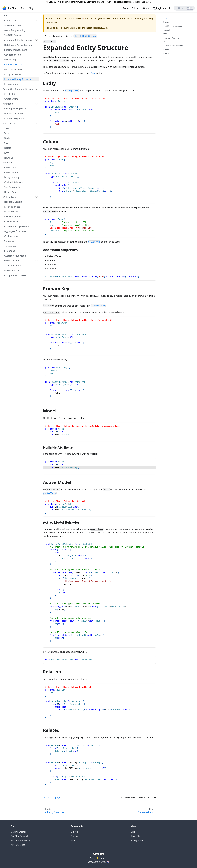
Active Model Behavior (174, 46)
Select (7, 128)
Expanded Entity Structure (18, 79)
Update (8, 138)
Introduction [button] (9, 20)
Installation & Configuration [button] (17, 40)
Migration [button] (8, 104)
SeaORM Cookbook (21, 840)
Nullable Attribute (172, 38)
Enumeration (11, 84)
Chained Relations (14, 182)
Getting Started (19, 832)
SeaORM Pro (54, 2)
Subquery (9, 241)
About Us (135, 836)
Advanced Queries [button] (12, 217)
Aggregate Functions (15, 231)
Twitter (74, 840)
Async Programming (15, 30)
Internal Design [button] (11, 261)
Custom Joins (11, 236)
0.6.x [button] (145, 8)
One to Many (11, 172)
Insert (7, 133)
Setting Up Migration (15, 109)
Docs (23, 8)
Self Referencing (13, 187)
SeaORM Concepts (14, 35)
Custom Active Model (15, 256)
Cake (93, 73)
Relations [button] (8, 163)
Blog (31, 8)
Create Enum (11, 99)
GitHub (136, 8)
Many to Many (12, 177)
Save (7, 143)
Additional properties (173, 26)
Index (6, 16)
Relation (166, 50)
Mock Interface (12, 207)
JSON (7, 153)
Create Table (11, 94)
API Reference (18, 845)
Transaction (10, 246)
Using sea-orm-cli (13, 69)
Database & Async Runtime (18, 45)
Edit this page (52, 797)
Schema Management (16, 50)
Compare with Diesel (15, 275)
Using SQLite (11, 212)
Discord (75, 836)
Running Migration (14, 118)
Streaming (10, 251)
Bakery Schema (12, 192)
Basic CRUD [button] (9, 123)
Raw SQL (9, 158)
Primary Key (167, 30)
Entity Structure (13, 74)
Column (166, 22)
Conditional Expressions (17, 226)
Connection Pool (13, 55)
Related (166, 54)
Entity (165, 18)
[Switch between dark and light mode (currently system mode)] (170, 8)
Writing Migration (14, 114)
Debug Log (10, 60)
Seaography (137, 840)
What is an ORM (13, 25)
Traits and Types (13, 266)
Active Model (168, 42)
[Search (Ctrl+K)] (184, 8)
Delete (8, 148)
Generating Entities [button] (13, 65)
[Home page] (46, 36)
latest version (93, 28)
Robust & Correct (13, 202)
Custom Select (12, 221)
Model (165, 34)
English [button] (158, 8)
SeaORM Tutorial (19, 836)
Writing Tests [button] (9, 197)
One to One (10, 167)
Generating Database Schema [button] (18, 89)
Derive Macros (12, 270)
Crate (126, 8)
